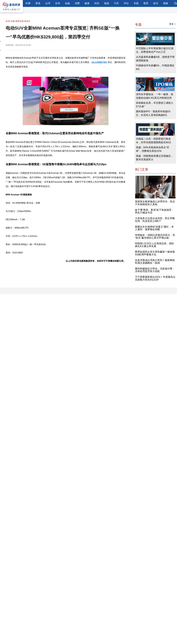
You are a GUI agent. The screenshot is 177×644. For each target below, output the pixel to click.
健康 (87, 3)
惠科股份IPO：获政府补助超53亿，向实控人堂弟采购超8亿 (153, 113)
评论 (126, 3)
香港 (38, 3)
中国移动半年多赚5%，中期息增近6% (155, 67)
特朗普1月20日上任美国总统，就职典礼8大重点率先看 (154, 245)
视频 (166, 3)
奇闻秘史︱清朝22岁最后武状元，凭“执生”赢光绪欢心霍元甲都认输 (155, 236)
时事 (28, 3)
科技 (97, 3)
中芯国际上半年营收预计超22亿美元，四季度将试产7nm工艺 (155, 50)
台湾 (48, 3)
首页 (8, 21)
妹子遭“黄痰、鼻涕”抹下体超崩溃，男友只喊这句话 (154, 211)
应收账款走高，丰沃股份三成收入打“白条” (155, 105)
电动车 (27, 21)
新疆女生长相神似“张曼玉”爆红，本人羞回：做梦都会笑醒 (154, 228)
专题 (136, 3)
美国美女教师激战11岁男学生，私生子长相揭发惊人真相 (155, 203)
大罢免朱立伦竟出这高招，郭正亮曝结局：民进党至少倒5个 (155, 220)
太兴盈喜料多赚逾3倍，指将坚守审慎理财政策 (155, 59)
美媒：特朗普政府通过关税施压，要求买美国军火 (155, 158)
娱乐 (156, 3)
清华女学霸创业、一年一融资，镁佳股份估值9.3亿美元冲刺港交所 (155, 96)
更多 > (172, 24)
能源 (107, 3)
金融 (67, 3)
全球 (58, 3)
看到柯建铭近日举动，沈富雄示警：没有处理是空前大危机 (155, 270)
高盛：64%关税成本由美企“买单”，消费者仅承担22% (153, 149)
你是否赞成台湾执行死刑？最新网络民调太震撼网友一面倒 (155, 262)
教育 (146, 3)
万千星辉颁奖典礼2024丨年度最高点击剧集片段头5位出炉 (155, 278)
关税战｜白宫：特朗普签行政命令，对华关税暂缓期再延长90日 (153, 141)
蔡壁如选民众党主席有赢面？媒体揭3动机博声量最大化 (155, 253)
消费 (77, 3)
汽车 (116, 3)
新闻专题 (19, 21)
